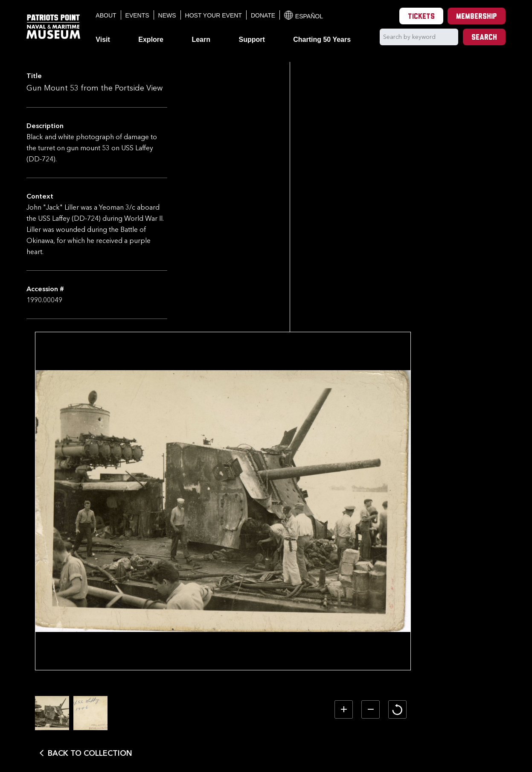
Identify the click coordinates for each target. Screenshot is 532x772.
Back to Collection (239, 741)
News (167, 15)
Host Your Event (214, 15)
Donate (263, 15)
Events (137, 15)
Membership (477, 17)
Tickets (421, 17)
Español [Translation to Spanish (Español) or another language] (304, 15)
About (106, 15)
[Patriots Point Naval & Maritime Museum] (53, 27)
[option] (201, 701)
